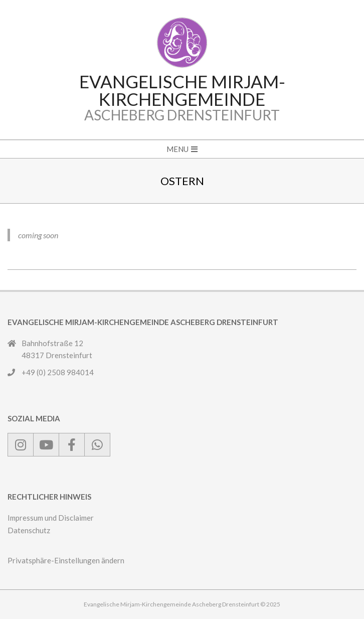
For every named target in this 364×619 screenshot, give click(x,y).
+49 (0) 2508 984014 (58, 372)
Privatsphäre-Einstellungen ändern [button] (66, 560)
